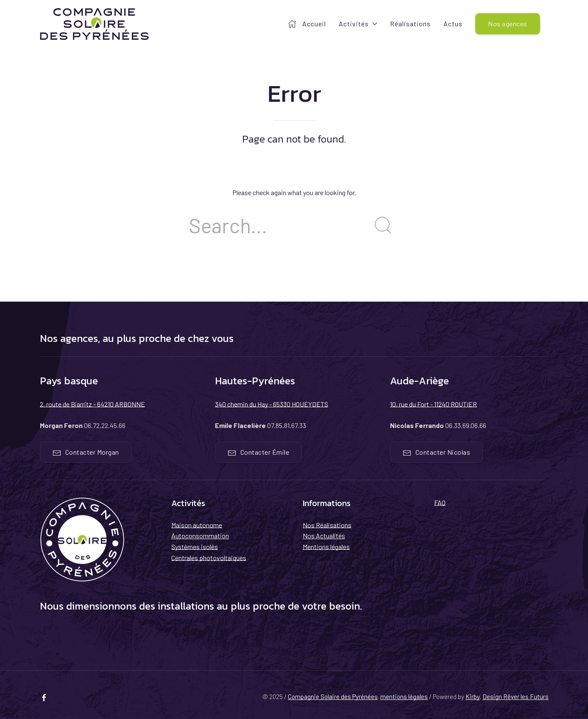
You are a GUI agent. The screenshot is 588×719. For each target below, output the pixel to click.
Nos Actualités (324, 536)
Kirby (472, 697)
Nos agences (508, 24)
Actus (453, 24)
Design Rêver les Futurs (516, 697)
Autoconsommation (200, 536)
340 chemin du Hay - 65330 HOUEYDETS (272, 404)
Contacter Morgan (86, 453)
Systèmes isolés (195, 547)
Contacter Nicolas (437, 453)
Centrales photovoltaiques (209, 558)
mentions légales (404, 697)
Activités (358, 24)
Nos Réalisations (327, 525)
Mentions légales (326, 547)
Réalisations (410, 24)
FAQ (440, 502)
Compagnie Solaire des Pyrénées (333, 697)
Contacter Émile (259, 453)
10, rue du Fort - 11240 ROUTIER (433, 404)
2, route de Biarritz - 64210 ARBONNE (92, 404)
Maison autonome (197, 525)
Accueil (307, 24)
